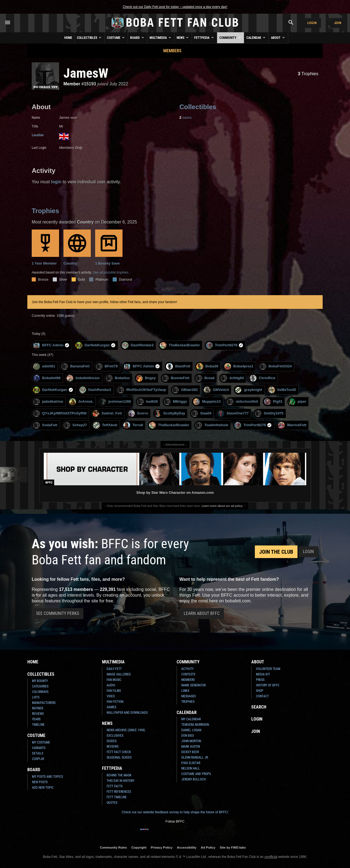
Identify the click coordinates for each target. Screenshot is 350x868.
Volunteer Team (268, 669)
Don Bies (188, 736)
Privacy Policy (162, 847)
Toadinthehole (212, 425)
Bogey (146, 378)
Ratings (38, 708)
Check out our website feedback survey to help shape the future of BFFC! (175, 812)
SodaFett (45, 425)
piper (297, 402)
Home (68, 38)
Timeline (38, 725)
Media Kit (263, 674)
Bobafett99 (47, 378)
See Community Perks (58, 613)
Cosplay (38, 759)
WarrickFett (292, 425)
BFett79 (107, 366)
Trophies (308, 74)
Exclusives (115, 736)
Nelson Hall (191, 768)
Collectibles (90, 37)
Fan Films (114, 691)
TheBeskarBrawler (180, 345)
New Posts (40, 782)
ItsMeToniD (282, 390)
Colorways (40, 692)
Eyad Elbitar (191, 763)
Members (172, 51)
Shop (260, 691)
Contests (188, 674)
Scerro (138, 413)
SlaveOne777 (233, 413)
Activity (187, 669)
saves (186, 117)
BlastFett (178, 366)
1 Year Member (45, 247)
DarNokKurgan (96, 345)
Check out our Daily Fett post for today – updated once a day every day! (175, 7)
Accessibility (187, 847)
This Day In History (120, 781)
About (278, 37)
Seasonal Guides (119, 757)
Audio (111, 685)
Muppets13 (207, 402)
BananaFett (75, 366)
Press (260, 680)
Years (36, 719)
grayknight (248, 390)
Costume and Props (196, 774)
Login (312, 23)
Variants (39, 748)
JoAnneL (81, 402)
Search (259, 707)
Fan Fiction (115, 702)
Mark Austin (191, 747)
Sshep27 (75, 425)
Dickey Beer (190, 752)
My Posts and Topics (47, 777)
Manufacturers (44, 703)
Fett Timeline (117, 797)
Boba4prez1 (239, 366)
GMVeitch (216, 390)
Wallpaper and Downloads (127, 713)
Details (38, 753)
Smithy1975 (269, 413)
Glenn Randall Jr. (195, 757)
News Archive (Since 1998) (126, 730)
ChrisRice (262, 378)
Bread (205, 378)
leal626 (147, 402)
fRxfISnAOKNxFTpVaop (142, 390)
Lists (36, 697)
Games (111, 707)
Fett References (119, 792)
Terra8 (133, 425)
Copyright (139, 847)
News (183, 37)
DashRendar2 (138, 345)
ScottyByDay (170, 413)
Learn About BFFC (202, 613)
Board (138, 37)
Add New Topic (43, 788)
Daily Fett (114, 669)
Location (38, 135)
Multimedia (161, 37)
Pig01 (273, 402)
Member (72, 84)
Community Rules (113, 847)
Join (338, 23)
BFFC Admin (51, 345)
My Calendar (191, 719)
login (56, 182)
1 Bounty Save (109, 247)
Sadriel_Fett (107, 413)
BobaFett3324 (276, 366)
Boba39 (207, 366)
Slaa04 (201, 413)
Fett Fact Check (119, 752)
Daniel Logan (191, 730)
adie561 (44, 366)
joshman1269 (115, 402)
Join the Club (276, 552)
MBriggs (175, 402)
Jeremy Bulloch (193, 779)
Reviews (38, 714)
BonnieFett (176, 378)
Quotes (112, 803)
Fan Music (114, 680)
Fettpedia (204, 37)
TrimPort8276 (225, 345)
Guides (112, 741)
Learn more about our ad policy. (222, 506)
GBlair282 (185, 390)
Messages (189, 696)
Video (111, 696)
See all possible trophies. (111, 272)
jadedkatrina (48, 402)
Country (77, 247)
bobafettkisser (83, 378)
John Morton (191, 741)
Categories (40, 686)
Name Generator (193, 685)
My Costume (41, 742)
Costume (116, 37)
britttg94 (232, 378)
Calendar (256, 37)
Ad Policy (208, 847)
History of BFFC (268, 685)
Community (231, 37)
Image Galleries (119, 674)
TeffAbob (105, 425)
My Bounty (40, 681)
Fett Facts (115, 786)
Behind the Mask (119, 775)
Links (185, 691)
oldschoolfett (242, 402)
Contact (262, 696)
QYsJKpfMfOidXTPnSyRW (60, 413)
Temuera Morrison (195, 725)
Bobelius (118, 378)
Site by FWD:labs (233, 847)
